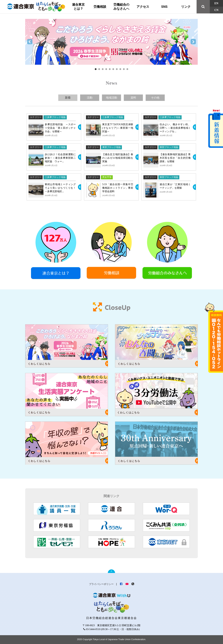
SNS (164, 7)
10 (127, 69)
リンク (186, 7)
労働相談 (100, 7)
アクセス (143, 7)
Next (193, 42)
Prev (30, 42)
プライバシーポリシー (101, 584)
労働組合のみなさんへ (121, 7)
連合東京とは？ (78, 7)
